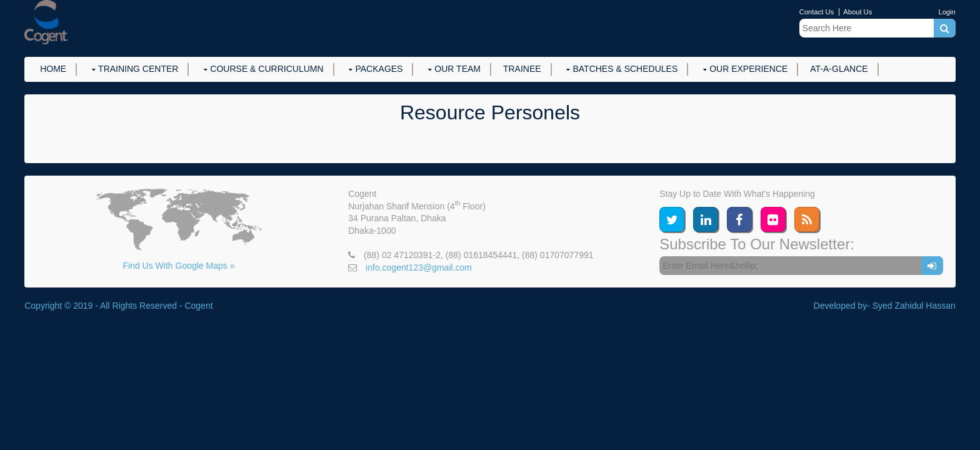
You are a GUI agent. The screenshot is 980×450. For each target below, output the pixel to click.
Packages (379, 69)
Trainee (522, 69)
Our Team (457, 69)
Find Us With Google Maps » (178, 266)
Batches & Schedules (625, 69)
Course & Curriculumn (267, 69)
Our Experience (748, 69)
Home (53, 69)
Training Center (138, 69)
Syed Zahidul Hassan (914, 306)
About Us (857, 12)
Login (947, 12)
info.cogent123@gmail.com (419, 267)
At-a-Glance (839, 69)
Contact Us (817, 12)
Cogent (198, 306)
